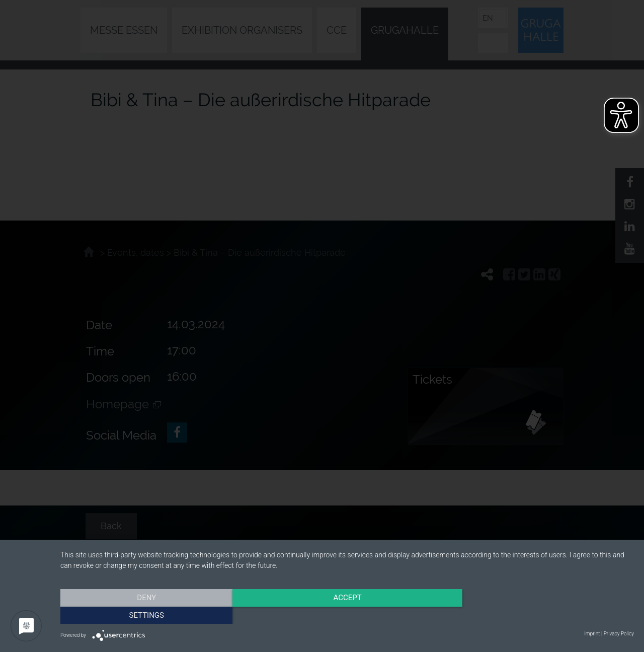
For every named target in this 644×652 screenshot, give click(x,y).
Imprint (592, 634)
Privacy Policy (619, 634)
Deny (146, 614)
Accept (347, 614)
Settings (548, 614)
